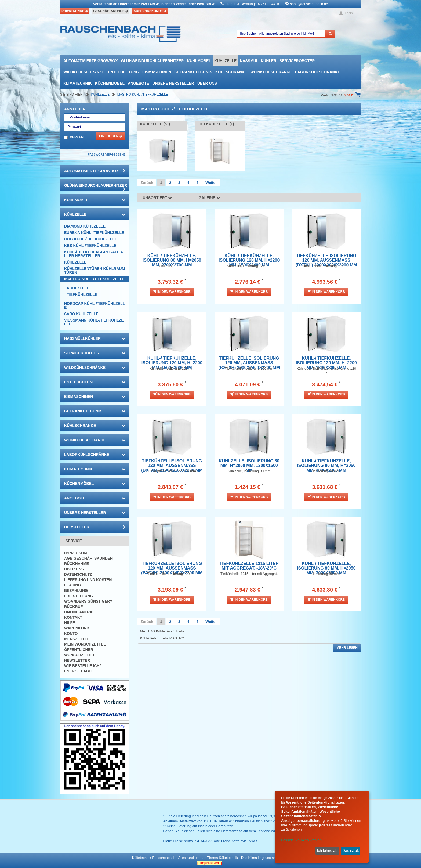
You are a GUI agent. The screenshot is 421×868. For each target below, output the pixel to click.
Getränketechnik (193, 72)
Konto (71, 633)
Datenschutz (78, 574)
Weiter (211, 183)
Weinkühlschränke (271, 72)
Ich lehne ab (327, 851)
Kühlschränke (231, 72)
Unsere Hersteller (173, 83)
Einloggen (110, 136)
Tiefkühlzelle (82, 294)
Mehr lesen (347, 648)
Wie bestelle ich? (83, 666)
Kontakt (73, 617)
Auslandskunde (150, 11)
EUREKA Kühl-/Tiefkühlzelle (94, 233)
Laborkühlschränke (318, 72)
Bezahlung (76, 590)
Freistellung (79, 596)
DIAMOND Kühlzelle (85, 226)
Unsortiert (157, 198)
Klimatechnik (78, 83)
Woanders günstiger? (88, 601)
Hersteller (95, 527)
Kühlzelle (225, 61)
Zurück (147, 183)
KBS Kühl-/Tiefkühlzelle (90, 246)
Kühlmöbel (199, 61)
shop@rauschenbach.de (309, 4)
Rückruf (73, 607)
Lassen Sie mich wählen (301, 840)
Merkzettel (77, 639)
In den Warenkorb (172, 292)
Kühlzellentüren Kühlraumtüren (95, 271)
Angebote (138, 83)
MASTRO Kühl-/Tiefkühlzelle (143, 95)
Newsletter (77, 660)
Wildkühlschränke (84, 72)
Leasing (72, 585)
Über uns (207, 83)
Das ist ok (351, 851)
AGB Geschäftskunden (88, 558)
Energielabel (79, 671)
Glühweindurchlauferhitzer (152, 61)
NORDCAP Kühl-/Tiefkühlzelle (95, 305)
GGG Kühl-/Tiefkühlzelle (91, 239)
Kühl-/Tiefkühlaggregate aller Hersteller (94, 254)
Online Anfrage (81, 612)
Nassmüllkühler (258, 61)
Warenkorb (77, 628)
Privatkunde (75, 11)
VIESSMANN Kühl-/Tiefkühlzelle (94, 322)
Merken (77, 137)
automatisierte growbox (90, 61)
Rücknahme (77, 564)
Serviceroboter (297, 61)
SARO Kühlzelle (81, 314)
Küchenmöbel (110, 83)
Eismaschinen (157, 72)
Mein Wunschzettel (85, 644)
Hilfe (70, 623)
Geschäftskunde (111, 11)
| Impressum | (210, 863)
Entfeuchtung (124, 72)
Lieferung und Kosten (88, 580)
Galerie (209, 198)
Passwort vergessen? (106, 154)
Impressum (76, 553)
